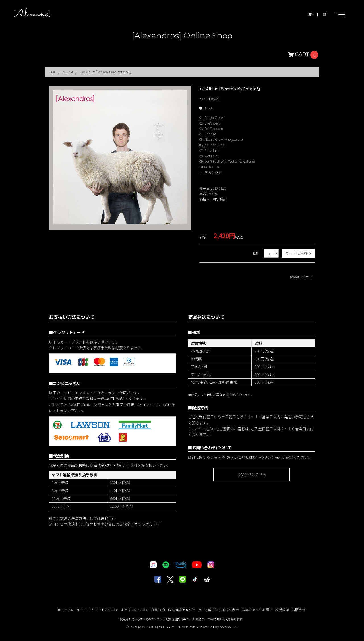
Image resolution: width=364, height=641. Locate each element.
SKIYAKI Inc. (229, 627)
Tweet (294, 277)
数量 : (256, 253)
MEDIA (208, 108)
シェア (307, 277)
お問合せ (299, 610)
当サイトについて (71, 610)
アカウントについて (103, 610)
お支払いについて (135, 610)
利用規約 (158, 610)
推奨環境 (282, 610)
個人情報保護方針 (181, 610)
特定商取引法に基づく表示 (218, 610)
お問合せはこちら (252, 474)
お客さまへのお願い (257, 610)
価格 (202, 237)
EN (325, 14)
